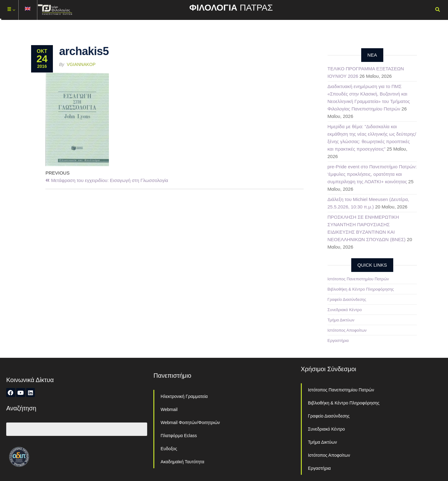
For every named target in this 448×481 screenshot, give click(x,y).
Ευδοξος (169, 449)
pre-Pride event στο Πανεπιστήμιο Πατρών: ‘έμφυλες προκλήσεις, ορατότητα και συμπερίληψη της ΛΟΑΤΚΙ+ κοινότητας (372, 174)
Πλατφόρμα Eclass (179, 436)
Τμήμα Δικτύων (341, 320)
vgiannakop (81, 64)
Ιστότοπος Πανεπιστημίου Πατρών (358, 279)
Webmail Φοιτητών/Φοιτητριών (190, 423)
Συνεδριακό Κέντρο (345, 310)
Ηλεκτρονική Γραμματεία (184, 396)
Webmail (169, 409)
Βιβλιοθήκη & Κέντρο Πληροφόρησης (361, 289)
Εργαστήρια (338, 341)
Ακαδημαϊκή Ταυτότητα (182, 462)
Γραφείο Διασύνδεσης (347, 299)
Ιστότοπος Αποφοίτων (347, 330)
